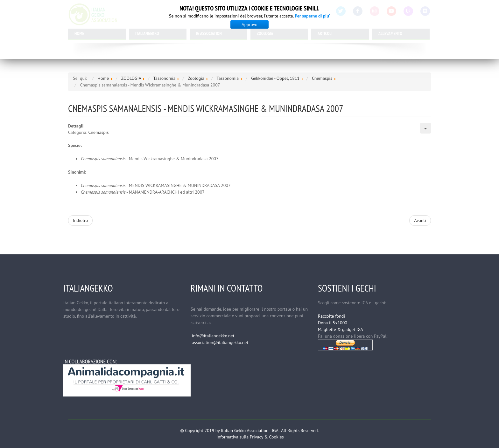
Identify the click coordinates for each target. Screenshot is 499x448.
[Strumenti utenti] (425, 128)
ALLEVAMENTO (390, 33)
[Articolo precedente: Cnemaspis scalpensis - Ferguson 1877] (80, 221)
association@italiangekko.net (220, 342)
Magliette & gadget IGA (341, 329)
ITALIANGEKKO (147, 33)
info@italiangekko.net (213, 336)
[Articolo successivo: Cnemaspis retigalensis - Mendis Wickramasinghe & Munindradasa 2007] (420, 221)
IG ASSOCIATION (209, 33)
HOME (79, 33)
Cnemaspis (99, 132)
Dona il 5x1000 (333, 323)
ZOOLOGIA (265, 33)
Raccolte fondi (331, 316)
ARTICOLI (325, 33)
